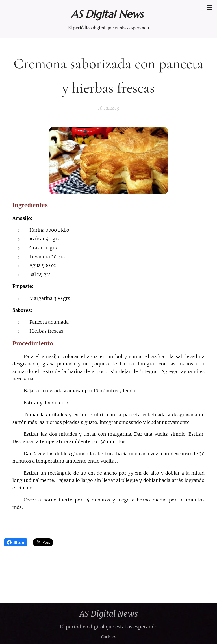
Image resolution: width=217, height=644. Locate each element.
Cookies (109, 637)
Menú (210, 7)
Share (16, 542)
